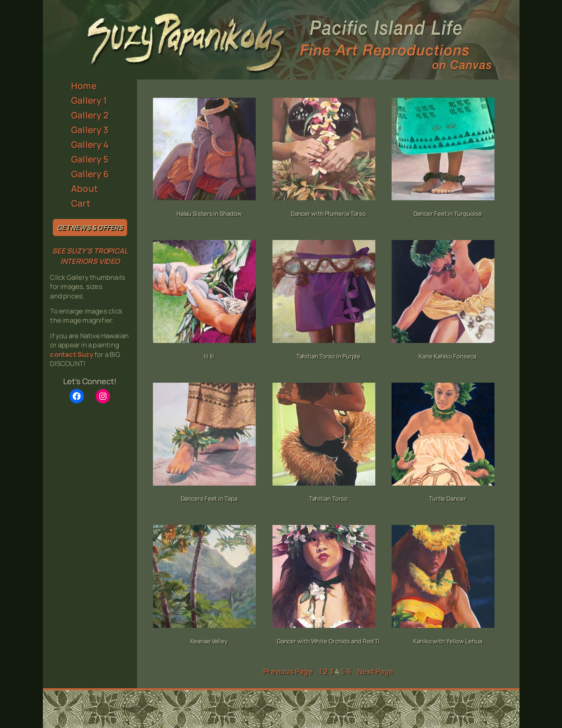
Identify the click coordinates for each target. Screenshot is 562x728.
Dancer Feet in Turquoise (448, 214)
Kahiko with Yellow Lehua (448, 641)
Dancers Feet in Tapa (209, 499)
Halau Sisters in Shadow (209, 214)
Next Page (375, 671)
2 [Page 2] (325, 671)
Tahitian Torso (328, 499)
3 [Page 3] (331, 671)
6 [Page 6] (349, 671)
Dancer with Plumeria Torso (328, 214)
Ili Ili (209, 356)
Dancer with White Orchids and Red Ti (328, 641)
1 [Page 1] (320, 671)
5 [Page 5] (343, 671)
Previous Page (288, 671)
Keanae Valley (209, 641)
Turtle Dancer (448, 499)
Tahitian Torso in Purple (328, 356)
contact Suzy (71, 354)
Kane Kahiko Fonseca (447, 356)
